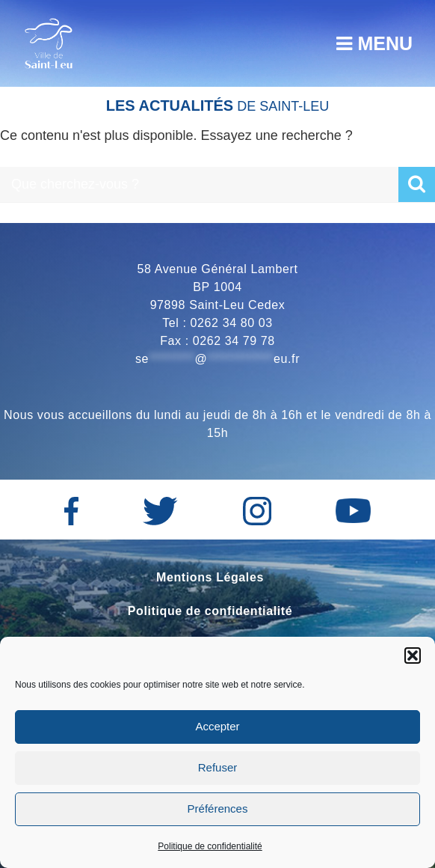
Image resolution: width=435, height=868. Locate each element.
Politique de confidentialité (210, 846)
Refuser (218, 767)
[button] (413, 655)
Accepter (217, 726)
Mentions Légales (210, 577)
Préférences (218, 809)
